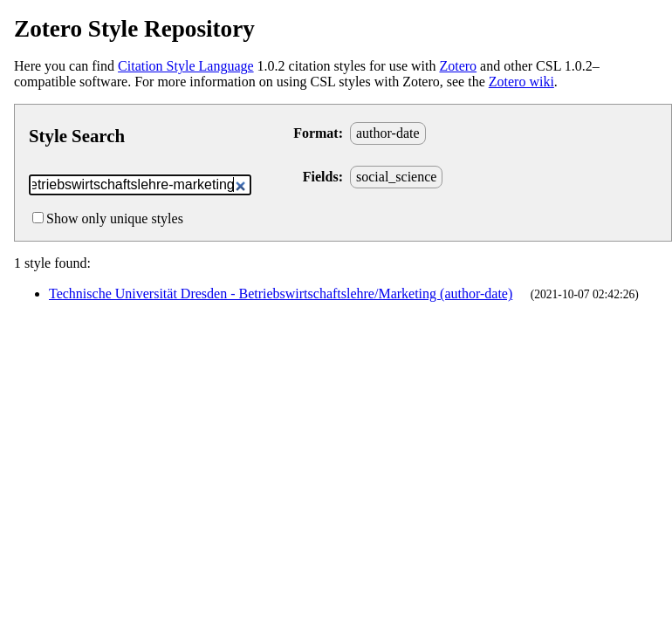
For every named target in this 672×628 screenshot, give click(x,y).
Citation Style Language (186, 66)
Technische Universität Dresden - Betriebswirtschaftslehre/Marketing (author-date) (281, 294)
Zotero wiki (521, 82)
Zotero (458, 66)
